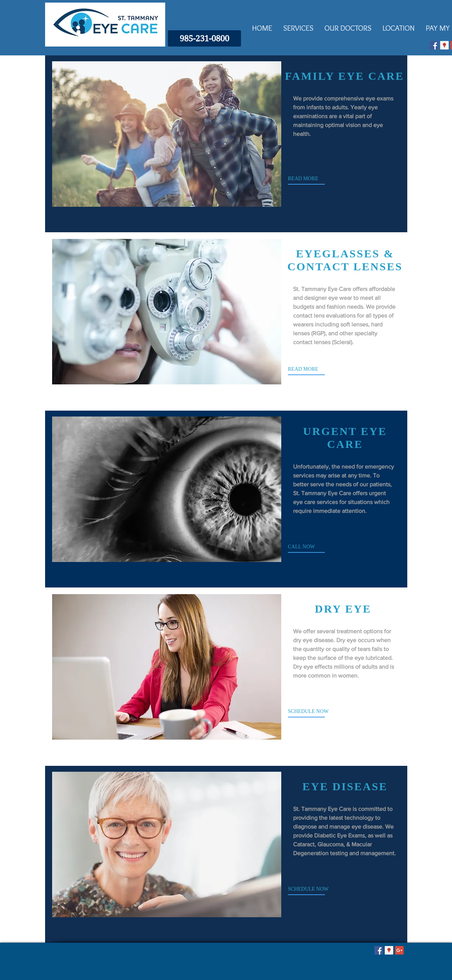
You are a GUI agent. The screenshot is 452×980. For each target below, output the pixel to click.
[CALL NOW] (318, 547)
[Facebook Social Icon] (434, 45)
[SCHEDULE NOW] (318, 712)
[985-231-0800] (204, 38)
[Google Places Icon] (444, 45)
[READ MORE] (318, 179)
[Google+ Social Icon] (399, 950)
